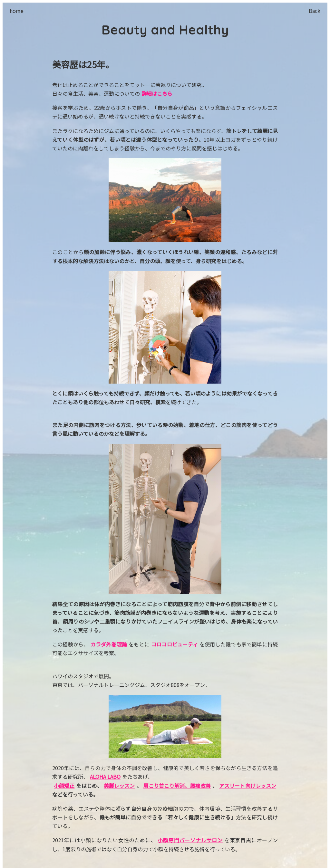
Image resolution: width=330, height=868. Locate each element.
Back (315, 11)
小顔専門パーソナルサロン (190, 840)
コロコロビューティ (175, 644)
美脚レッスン (119, 786)
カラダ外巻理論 (109, 644)
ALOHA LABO (105, 777)
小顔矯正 (64, 786)
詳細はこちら (157, 93)
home (17, 11)
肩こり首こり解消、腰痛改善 (177, 786)
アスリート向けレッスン (248, 786)
